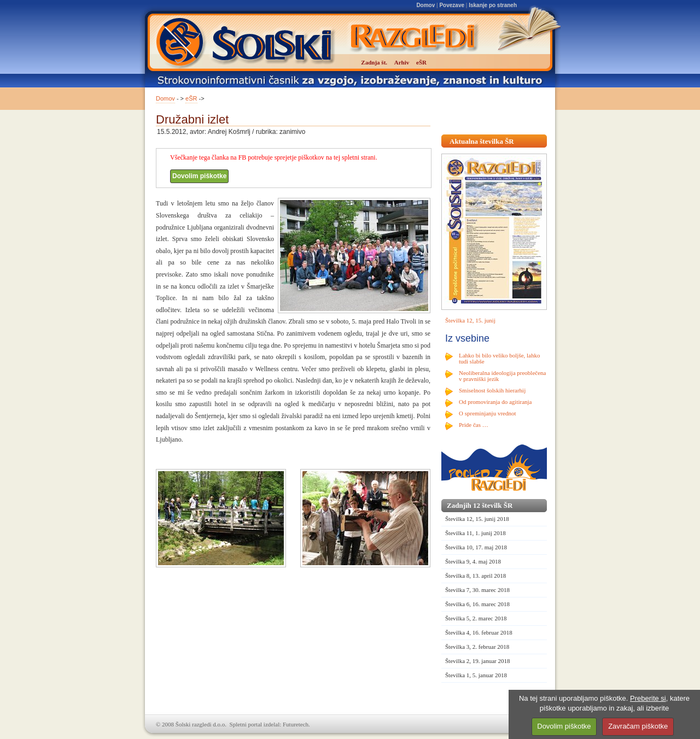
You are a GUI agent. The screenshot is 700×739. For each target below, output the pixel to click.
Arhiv (402, 62)
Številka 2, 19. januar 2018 (478, 661)
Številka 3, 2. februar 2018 (477, 647)
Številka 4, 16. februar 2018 (479, 632)
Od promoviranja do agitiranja (495, 402)
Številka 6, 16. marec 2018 (477, 604)
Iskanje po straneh (493, 5)
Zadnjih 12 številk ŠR (480, 505)
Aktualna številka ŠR (482, 141)
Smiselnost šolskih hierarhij (492, 390)
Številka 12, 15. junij (470, 320)
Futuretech (296, 724)
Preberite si (648, 698)
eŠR (191, 98)
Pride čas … (474, 425)
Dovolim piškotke (199, 176)
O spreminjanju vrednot (487, 413)
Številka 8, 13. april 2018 (476, 576)
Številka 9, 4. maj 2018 (473, 561)
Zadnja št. (374, 62)
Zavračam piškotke (638, 726)
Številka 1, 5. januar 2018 (476, 675)
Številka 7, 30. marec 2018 (477, 590)
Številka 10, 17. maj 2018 (476, 547)
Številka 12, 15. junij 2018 (477, 519)
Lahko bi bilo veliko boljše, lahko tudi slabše (499, 358)
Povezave (452, 5)
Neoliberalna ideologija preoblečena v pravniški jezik (502, 376)
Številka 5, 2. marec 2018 (476, 618)
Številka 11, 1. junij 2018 (476, 533)
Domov (425, 5)
